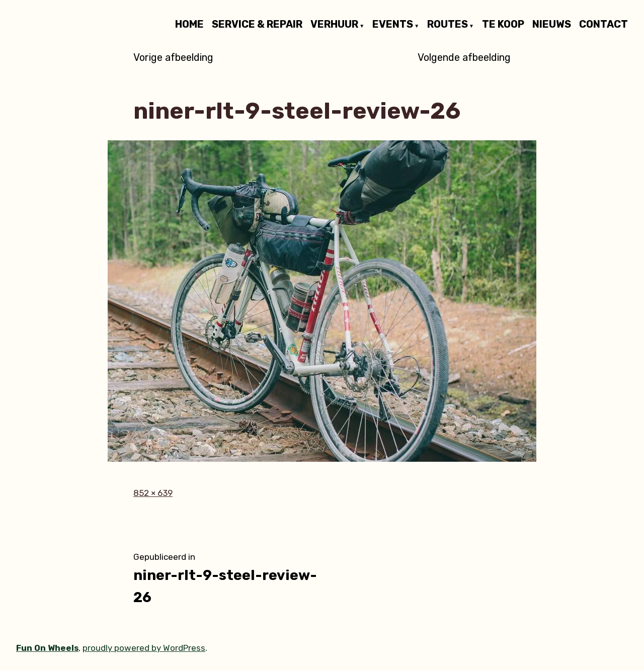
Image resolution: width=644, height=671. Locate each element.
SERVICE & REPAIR (257, 25)
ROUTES (448, 25)
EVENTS (393, 25)
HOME (189, 25)
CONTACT (603, 25)
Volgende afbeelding (464, 57)
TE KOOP (503, 25)
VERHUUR (334, 25)
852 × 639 (153, 493)
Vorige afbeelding (173, 57)
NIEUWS (552, 25)
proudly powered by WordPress (144, 648)
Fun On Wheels (47, 648)
